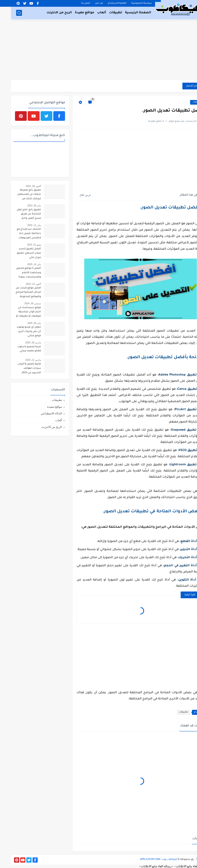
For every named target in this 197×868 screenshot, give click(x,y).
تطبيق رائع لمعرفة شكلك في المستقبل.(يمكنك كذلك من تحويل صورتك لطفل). (18, 195)
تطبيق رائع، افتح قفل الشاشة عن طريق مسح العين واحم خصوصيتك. (18, 215)
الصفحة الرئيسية (127, 13)
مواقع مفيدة (73, 13)
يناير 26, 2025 (23, 323)
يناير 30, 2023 (23, 206)
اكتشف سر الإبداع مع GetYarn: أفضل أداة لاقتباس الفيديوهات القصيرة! (18, 234)
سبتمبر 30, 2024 (22, 303)
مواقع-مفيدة (43, 407)
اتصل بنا (74, 3)
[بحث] (8, 13)
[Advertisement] (98, 50)
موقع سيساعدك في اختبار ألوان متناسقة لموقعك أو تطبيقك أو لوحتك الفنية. (17, 313)
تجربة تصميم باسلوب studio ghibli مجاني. (18, 349)
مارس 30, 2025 (22, 343)
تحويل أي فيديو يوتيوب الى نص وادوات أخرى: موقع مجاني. (18, 331)
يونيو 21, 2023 (23, 245)
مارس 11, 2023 (22, 360)
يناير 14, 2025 (23, 264)
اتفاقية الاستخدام (106, 3)
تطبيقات (104, 13)
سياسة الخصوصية (130, 3)
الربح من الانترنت (48, 13)
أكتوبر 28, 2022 (22, 186)
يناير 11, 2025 (23, 225)
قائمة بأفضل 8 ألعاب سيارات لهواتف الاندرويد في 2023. (18, 368)
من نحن (88, 3)
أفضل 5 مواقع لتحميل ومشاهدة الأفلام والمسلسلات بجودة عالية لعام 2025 (17, 273)
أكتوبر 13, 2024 (22, 284)
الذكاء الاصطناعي (40, 413)
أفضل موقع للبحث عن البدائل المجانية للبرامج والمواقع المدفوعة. (17, 292)
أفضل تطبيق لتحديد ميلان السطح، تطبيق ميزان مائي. (18, 253)
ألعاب (91, 13)
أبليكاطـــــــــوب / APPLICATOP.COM (147, 860)
